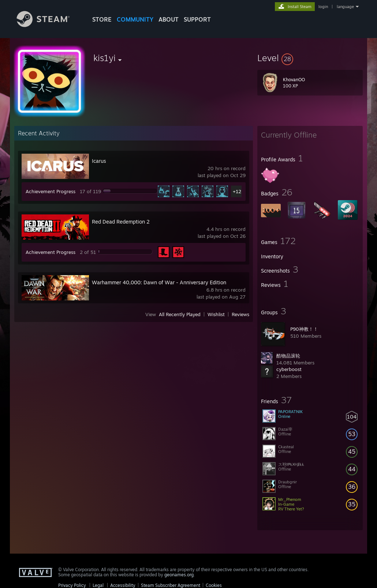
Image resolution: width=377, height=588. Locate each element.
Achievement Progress (51, 191)
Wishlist (216, 314)
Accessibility (123, 585)
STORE (102, 19)
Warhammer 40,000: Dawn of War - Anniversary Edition (159, 282)
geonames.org (179, 575)
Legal (98, 585)
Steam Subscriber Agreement (171, 585)
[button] (310, 58)
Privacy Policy (72, 585)
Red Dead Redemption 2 (121, 222)
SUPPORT (197, 19)
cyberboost (289, 369)
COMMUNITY (135, 19)
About (169, 19)
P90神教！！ (304, 329)
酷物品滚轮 (288, 356)
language (345, 7)
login (323, 7)
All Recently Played (180, 314)
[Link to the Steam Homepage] (49, 25)
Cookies (214, 585)
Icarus (99, 161)
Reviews (240, 314)
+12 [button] (237, 191)
